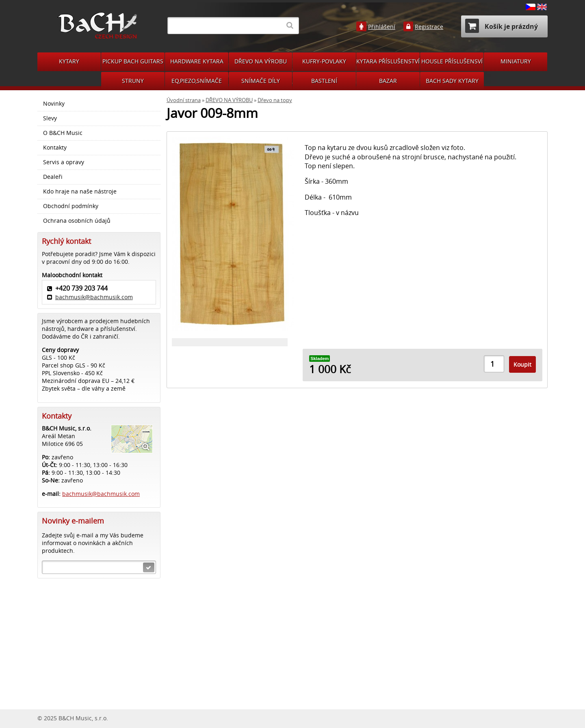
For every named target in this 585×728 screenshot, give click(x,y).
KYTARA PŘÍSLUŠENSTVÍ (388, 61)
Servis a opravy (64, 162)
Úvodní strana (184, 100)
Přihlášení (382, 27)
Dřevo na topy (275, 100)
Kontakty (55, 148)
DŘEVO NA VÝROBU (261, 61)
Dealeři (53, 177)
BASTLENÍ (324, 81)
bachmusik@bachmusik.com (94, 297)
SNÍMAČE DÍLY (261, 81)
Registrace (429, 27)
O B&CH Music (63, 133)
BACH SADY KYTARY (452, 81)
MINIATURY (516, 61)
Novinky (54, 104)
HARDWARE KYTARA (197, 61)
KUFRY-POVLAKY (324, 61)
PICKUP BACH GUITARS (133, 61)
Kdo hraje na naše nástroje (80, 191)
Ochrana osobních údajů (77, 221)
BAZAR (388, 81)
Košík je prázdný (502, 26)
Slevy (50, 118)
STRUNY (133, 81)
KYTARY (69, 61)
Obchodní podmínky (71, 206)
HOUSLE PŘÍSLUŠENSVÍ (452, 61)
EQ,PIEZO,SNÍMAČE (197, 81)
